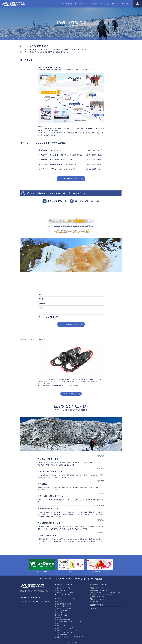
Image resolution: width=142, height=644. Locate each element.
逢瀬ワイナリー (60, 602)
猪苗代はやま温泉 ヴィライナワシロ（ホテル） (106, 592)
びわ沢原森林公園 (61, 615)
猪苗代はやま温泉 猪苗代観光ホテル (102, 595)
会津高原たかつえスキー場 (64, 592)
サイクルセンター (61, 626)
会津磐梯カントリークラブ (64, 628)
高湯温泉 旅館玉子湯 (97, 588)
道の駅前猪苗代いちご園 (63, 604)
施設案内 (95, 4)
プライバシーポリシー (47, 579)
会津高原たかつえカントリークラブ (67, 630)
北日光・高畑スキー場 (62, 595)
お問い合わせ (126, 4)
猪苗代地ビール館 (61, 610)
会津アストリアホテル (97, 597)
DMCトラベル (94, 608)
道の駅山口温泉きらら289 (64, 632)
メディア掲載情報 (96, 579)
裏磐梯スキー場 (60, 590)
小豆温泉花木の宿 (96, 601)
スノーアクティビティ (82, 4)
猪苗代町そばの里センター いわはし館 (68, 621)
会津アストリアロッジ (97, 599)
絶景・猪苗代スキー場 (62, 588)
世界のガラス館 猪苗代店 (63, 608)
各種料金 (69, 4)
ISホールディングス (31, 601)
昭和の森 (58, 617)
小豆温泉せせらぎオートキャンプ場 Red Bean (70, 637)
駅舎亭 (57, 624)
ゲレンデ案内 (60, 4)
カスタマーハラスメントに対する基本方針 (73, 579)
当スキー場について (113, 4)
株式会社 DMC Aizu (34, 598)
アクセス (102, 4)
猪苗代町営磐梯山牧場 (62, 619)
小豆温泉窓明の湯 (61, 635)
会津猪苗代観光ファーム (63, 606)
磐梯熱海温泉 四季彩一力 (99, 590)
